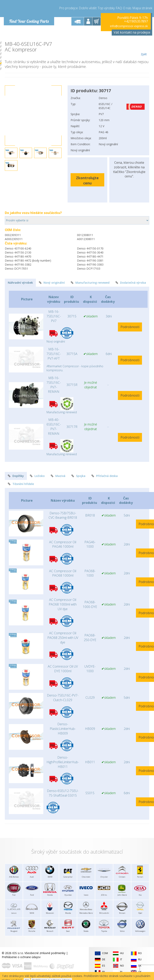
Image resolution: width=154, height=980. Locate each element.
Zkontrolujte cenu (87, 180)
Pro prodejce (68, 8)
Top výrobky (106, 8)
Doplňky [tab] (16, 476)
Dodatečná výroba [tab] (131, 283)
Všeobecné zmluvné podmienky (45, 953)
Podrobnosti (130, 327)
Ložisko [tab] (37, 476)
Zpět (144, 49)
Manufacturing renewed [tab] (90, 283)
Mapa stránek (142, 8)
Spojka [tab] (78, 476)
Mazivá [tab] (58, 476)
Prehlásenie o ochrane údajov (21, 957)
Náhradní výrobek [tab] (20, 283)
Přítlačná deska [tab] (105, 476)
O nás (127, 8)
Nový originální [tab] (52, 283)
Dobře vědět (88, 8)
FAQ (119, 8)
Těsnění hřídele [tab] (21, 484)
